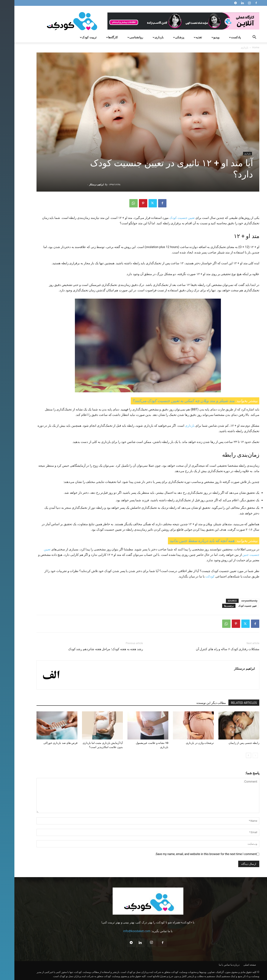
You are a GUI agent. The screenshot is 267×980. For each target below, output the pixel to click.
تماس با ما (210, 965)
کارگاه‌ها (97, 37)
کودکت (195, 576)
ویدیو (201, 37)
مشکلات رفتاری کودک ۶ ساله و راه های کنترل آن (213, 649)
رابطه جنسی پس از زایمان (230, 743)
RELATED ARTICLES (229, 703)
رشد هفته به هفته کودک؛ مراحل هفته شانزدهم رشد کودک (91, 649)
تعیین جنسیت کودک (168, 218)
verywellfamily (235, 601)
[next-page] (234, 755)
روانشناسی (120, 37)
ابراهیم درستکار (82, 184)
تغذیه (183, 37)
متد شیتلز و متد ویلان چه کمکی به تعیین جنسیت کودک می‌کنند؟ (169, 401)
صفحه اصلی (235, 965)
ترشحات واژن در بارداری (185, 743)
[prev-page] (241, 755)
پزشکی (164, 37)
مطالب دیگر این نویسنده (197, 703)
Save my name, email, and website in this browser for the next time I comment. (191, 854)
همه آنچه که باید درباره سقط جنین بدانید (188, 541)
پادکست (220, 37)
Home (241, 47)
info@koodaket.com (122, 931)
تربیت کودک (73, 37)
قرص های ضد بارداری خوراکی (46, 743)
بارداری (143, 37)
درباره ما (221, 965)
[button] (240, 38)
